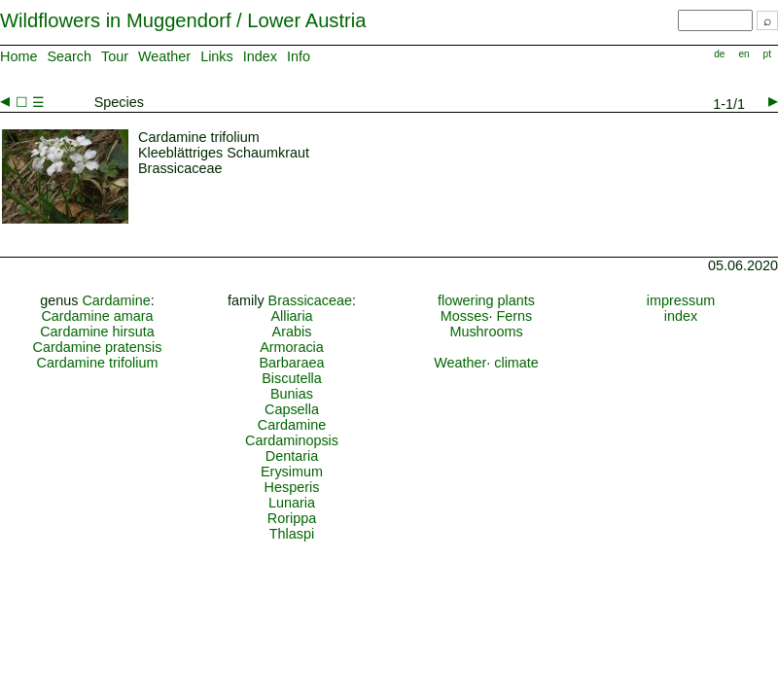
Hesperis (292, 487)
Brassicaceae (310, 300)
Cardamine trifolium (98, 363)
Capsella (292, 409)
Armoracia (292, 347)
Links (217, 56)
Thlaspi (292, 534)
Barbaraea (291, 363)
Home (18, 56)
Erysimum (292, 472)
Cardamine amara (97, 316)
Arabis (292, 332)
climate (516, 363)
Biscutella (292, 378)
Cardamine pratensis (98, 347)
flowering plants (486, 300)
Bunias (292, 394)
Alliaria (291, 316)
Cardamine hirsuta (97, 332)
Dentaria (292, 456)
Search (69, 56)
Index (260, 56)
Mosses (465, 316)
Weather (164, 56)
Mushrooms (486, 332)
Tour (115, 56)
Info (299, 56)
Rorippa (292, 518)
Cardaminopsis (292, 440)
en (743, 54)
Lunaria (292, 503)
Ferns (514, 316)
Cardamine (116, 300)
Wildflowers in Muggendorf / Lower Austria (183, 20)
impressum (681, 300)
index (681, 316)
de (719, 54)
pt (767, 54)
